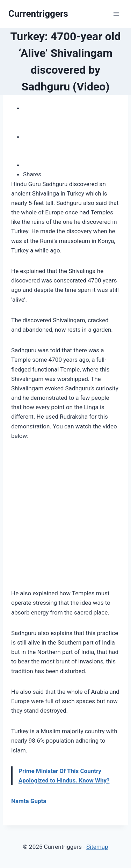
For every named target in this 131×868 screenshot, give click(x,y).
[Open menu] (116, 14)
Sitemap (97, 847)
